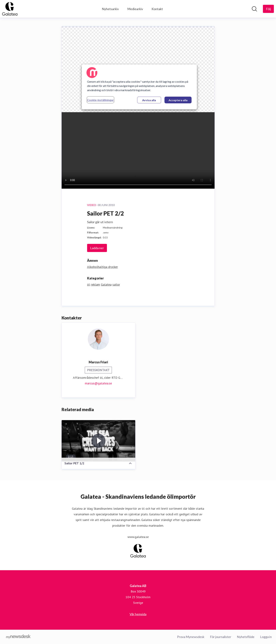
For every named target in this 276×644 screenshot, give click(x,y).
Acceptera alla (178, 100)
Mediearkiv (135, 9)
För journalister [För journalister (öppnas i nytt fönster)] (221, 637)
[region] (139, 87)
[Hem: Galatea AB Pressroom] (10, 9)
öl (89, 284)
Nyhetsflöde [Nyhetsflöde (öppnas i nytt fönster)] (246, 637)
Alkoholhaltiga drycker (103, 267)
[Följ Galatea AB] (268, 9)
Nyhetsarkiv (110, 9)
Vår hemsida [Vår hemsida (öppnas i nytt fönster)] (138, 614)
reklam (95, 284)
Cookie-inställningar (100, 100)
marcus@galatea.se (98, 383)
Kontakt (157, 9)
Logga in (266, 637)
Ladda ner (97, 248)
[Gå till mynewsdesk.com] (18, 637)
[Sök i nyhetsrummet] (254, 9)
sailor (116, 284)
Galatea (106, 284)
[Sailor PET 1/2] (98, 441)
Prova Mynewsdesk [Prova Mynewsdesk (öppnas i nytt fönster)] (191, 637)
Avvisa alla (149, 100)
